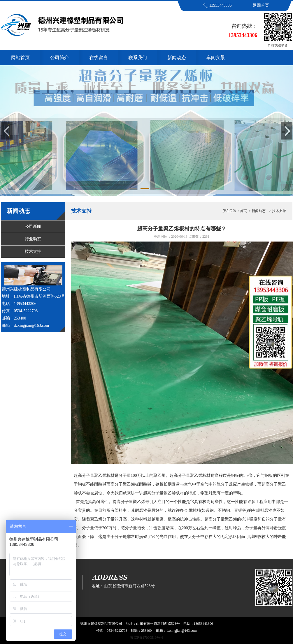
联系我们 (138, 58)
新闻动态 (177, 58)
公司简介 (59, 58)
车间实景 (216, 58)
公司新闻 (33, 226)
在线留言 (99, 58)
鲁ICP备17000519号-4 (146, 638)
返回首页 (261, 5)
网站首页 (20, 58)
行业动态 (33, 239)
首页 (243, 211)
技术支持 (33, 252)
